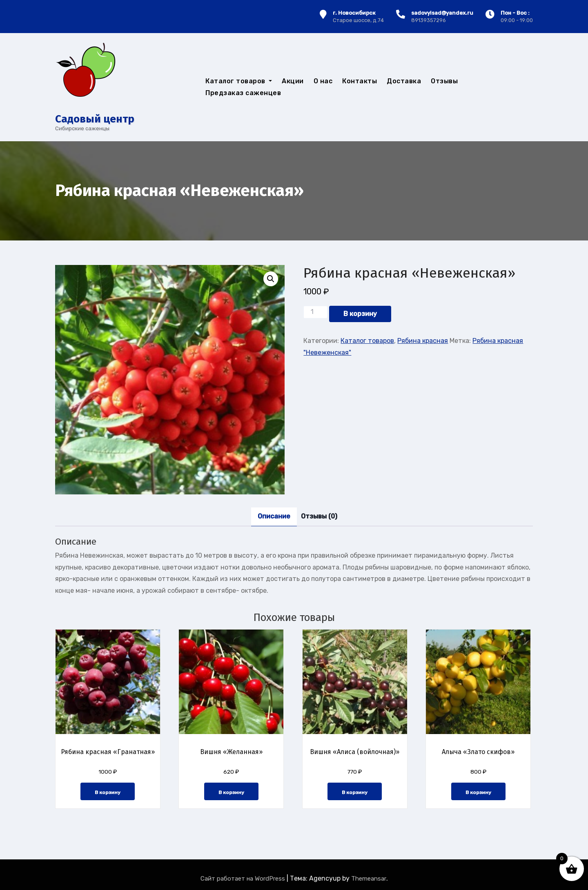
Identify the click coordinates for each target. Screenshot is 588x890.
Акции (293, 81)
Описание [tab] (274, 516)
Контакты (360, 81)
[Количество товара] (315, 312)
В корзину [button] (108, 792)
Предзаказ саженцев (243, 93)
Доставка (404, 81)
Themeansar (369, 879)
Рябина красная (423, 341)
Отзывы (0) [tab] (319, 516)
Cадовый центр (95, 119)
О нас (323, 81)
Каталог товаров (239, 81)
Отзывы (444, 81)
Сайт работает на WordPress (244, 879)
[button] (271, 279)
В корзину (360, 314)
